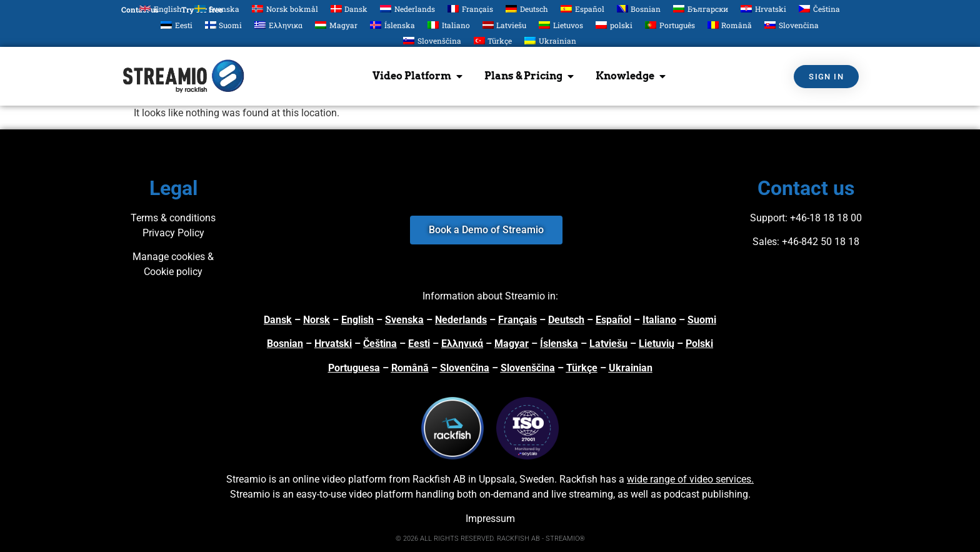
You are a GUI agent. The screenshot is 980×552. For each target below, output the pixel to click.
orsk (320, 320)
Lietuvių (657, 344)
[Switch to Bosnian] (639, 8)
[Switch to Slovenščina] (432, 41)
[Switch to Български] (701, 8)
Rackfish (578, 479)
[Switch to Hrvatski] (763, 8)
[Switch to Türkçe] (493, 41)
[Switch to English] (161, 8)
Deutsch (566, 320)
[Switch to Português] (670, 25)
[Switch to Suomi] (224, 25)
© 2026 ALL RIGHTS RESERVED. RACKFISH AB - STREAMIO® (490, 539)
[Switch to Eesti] (177, 25)
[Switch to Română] (730, 25)
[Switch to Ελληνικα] (278, 25)
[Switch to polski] (614, 25)
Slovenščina (528, 368)
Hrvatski (333, 344)
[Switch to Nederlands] (407, 8)
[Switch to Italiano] (449, 25)
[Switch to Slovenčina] (792, 25)
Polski (699, 344)
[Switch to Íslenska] (392, 25)
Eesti (419, 344)
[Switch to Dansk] (349, 8)
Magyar (512, 344)
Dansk (278, 320)
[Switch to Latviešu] (505, 25)
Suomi (702, 320)
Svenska (404, 320)
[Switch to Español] (582, 8)
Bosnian (285, 344)
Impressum (490, 519)
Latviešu (608, 344)
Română (410, 368)
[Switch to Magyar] (336, 25)
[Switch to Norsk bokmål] (285, 8)
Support (767, 218)
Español (613, 320)
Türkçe (582, 368)
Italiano (659, 320)
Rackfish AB (439, 479)
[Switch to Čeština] (819, 8)
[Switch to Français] (470, 8)
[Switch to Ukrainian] (550, 41)
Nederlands (461, 320)
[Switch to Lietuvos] (561, 25)
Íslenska (559, 344)
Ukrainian (631, 368)
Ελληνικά (462, 344)
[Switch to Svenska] (217, 8)
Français (517, 320)
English (357, 320)
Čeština (380, 344)
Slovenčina (465, 368)
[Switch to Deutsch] (527, 8)
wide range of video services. (690, 479)
